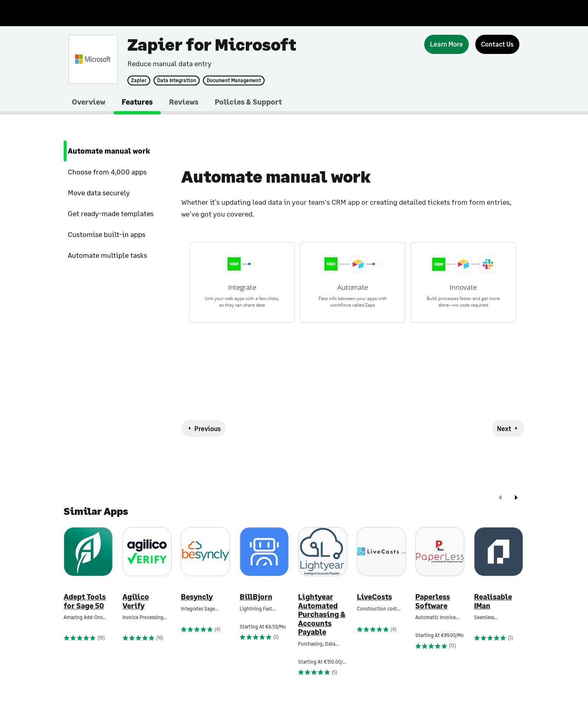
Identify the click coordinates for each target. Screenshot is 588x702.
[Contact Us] (497, 44)
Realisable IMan (493, 601)
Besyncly (197, 597)
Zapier (139, 80)
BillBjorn (256, 597)
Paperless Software (433, 601)
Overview (89, 102)
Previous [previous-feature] (208, 428)
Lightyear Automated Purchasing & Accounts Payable (322, 614)
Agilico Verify (136, 601)
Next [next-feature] (504, 428)
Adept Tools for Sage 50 (85, 601)
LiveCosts (374, 597)
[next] (516, 498)
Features (137, 102)
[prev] (500, 498)
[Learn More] (447, 44)
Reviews (184, 102)
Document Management (234, 80)
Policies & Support (248, 102)
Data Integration (177, 80)
